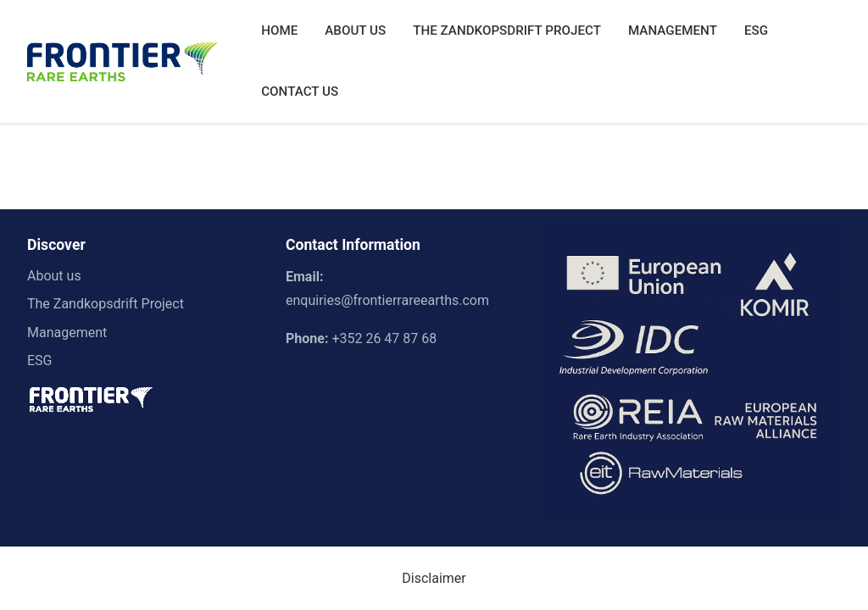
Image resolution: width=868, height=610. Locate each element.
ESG (756, 30)
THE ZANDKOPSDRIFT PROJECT (507, 30)
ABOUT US (355, 30)
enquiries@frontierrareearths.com (387, 300)
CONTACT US (300, 91)
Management (67, 333)
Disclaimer (434, 578)
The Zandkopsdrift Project (106, 304)
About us (54, 276)
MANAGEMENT (673, 30)
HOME (279, 30)
